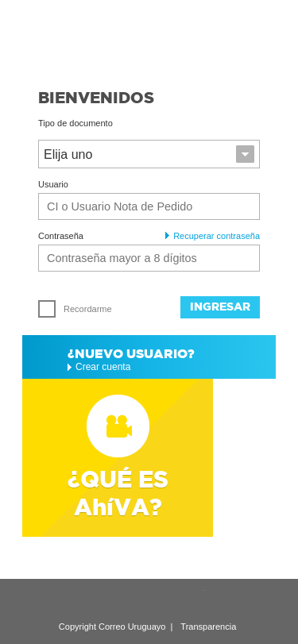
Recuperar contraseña (213, 236)
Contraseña (61, 236)
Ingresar (220, 307)
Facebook (221, 600)
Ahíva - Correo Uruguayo (149, 37)
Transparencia (208, 627)
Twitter (192, 600)
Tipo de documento (75, 123)
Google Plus (133, 600)
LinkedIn (103, 600)
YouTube (162, 600)
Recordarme (75, 309)
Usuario (53, 185)
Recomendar (74, 600)
